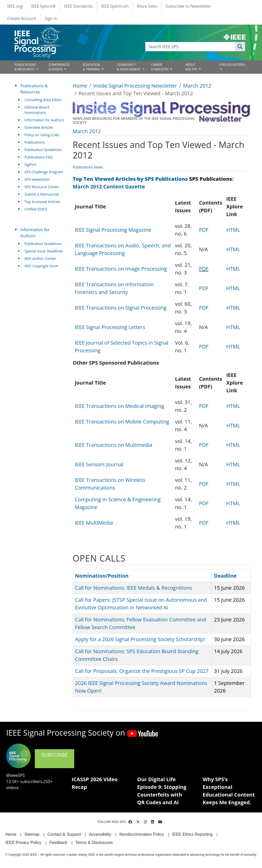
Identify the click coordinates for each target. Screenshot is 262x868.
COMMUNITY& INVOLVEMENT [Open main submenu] (129, 67)
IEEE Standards (78, 6)
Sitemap (32, 834)
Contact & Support (64, 834)
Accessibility (100, 834)
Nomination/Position (102, 576)
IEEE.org (15, 6)
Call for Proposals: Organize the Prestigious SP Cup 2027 (142, 671)
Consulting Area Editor (43, 100)
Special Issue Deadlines (44, 251)
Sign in (51, 18)
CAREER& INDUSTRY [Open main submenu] (160, 67)
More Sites (147, 6)
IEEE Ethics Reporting (192, 834)
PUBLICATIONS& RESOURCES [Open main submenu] (25, 67)
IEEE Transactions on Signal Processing (121, 308)
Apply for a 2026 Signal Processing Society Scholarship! (140, 639)
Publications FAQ (39, 157)
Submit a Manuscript (42, 194)
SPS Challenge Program (44, 172)
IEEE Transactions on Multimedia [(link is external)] (115, 445)
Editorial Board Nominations (37, 110)
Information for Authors (45, 120)
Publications (35, 142)
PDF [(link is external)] (206, 230)
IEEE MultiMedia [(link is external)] (96, 523)
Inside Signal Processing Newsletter (135, 86)
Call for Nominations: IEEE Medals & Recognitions (133, 588)
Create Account (22, 18)
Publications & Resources (34, 89)
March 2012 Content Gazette (109, 187)
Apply (240, 47)
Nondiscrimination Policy (141, 834)
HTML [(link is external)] (235, 230)
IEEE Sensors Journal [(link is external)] (101, 464)
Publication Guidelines (43, 150)
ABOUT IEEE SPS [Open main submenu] (192, 67)
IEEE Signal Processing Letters (110, 327)
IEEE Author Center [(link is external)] (42, 258)
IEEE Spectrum (115, 6)
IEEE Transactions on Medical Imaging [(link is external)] (121, 406)
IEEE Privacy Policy (23, 843)
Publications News (88, 167)
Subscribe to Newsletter (188, 6)
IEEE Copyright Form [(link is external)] (43, 266)
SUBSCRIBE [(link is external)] (54, 758)
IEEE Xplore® (43, 6)
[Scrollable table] (160, 275)
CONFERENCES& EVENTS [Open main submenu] (59, 67)
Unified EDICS (36, 209)
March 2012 (197, 86)
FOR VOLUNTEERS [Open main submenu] (232, 65)
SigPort (30, 165)
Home (80, 86)
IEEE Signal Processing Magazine (113, 230)
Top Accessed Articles (42, 202)
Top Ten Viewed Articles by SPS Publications (130, 179)
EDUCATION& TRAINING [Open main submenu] (92, 67)
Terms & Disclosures (94, 843)
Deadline (225, 576)
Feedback (58, 843)
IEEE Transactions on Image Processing (121, 269)
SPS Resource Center (42, 187)
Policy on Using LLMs (42, 135)
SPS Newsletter (37, 179)
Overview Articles (39, 127)
